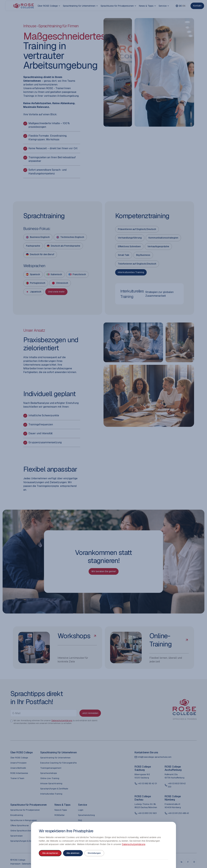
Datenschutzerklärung (134, 844)
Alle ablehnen (73, 853)
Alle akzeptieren (50, 853)
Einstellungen (94, 853)
